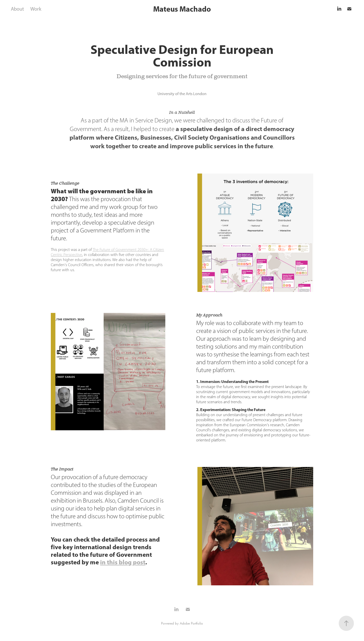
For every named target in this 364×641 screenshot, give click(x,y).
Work (36, 9)
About (17, 9)
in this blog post (123, 562)
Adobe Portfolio (191, 623)
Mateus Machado (182, 9)
